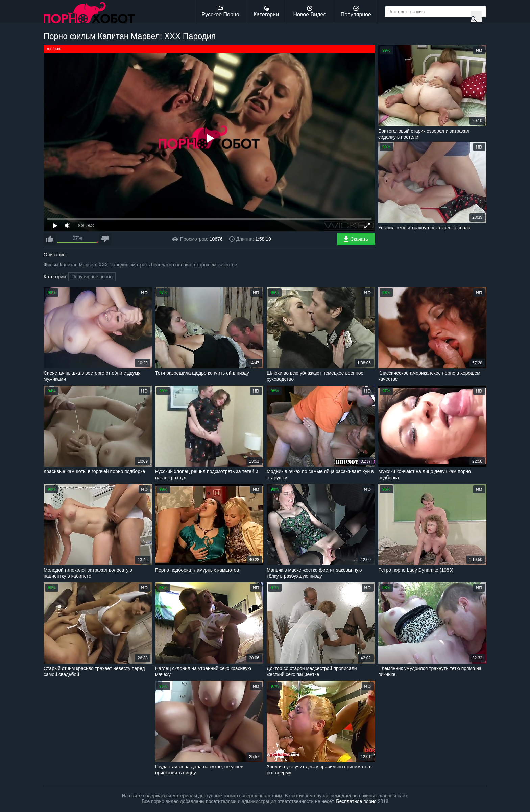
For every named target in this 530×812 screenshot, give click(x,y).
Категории (266, 11)
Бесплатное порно (356, 801)
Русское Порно (221, 11)
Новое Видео (310, 11)
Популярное (356, 11)
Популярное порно (92, 277)
